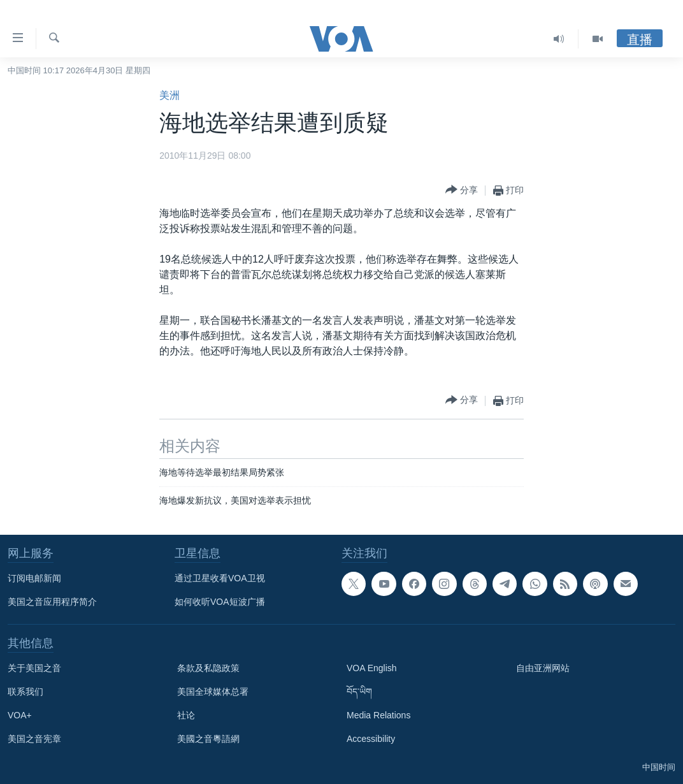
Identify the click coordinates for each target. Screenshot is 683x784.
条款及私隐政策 (208, 668)
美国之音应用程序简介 (52, 602)
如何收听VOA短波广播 (220, 602)
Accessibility (371, 739)
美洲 (169, 95)
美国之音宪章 (34, 739)
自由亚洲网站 (543, 668)
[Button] (462, 190)
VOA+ (20, 715)
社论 (186, 715)
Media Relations (378, 715)
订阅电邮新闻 (34, 578)
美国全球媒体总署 (213, 692)
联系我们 (25, 692)
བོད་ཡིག (359, 692)
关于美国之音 (34, 668)
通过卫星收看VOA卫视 (220, 578)
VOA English (372, 668)
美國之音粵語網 (208, 739)
